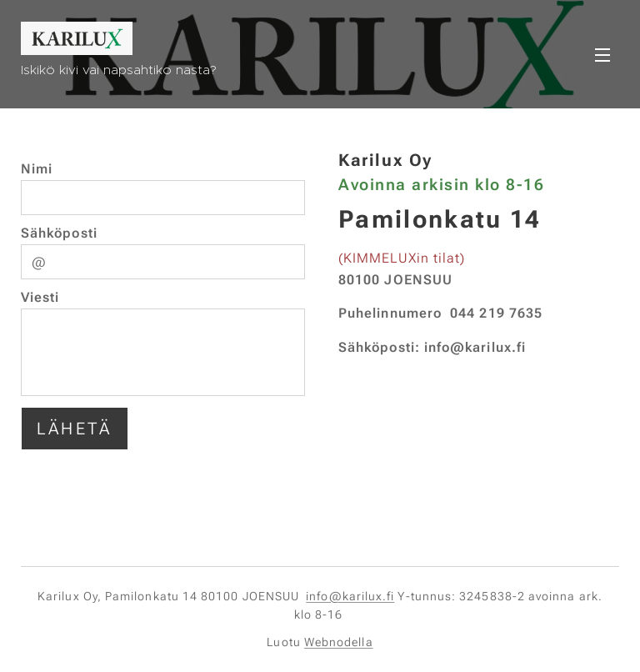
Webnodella (339, 642)
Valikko (602, 55)
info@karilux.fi (350, 596)
